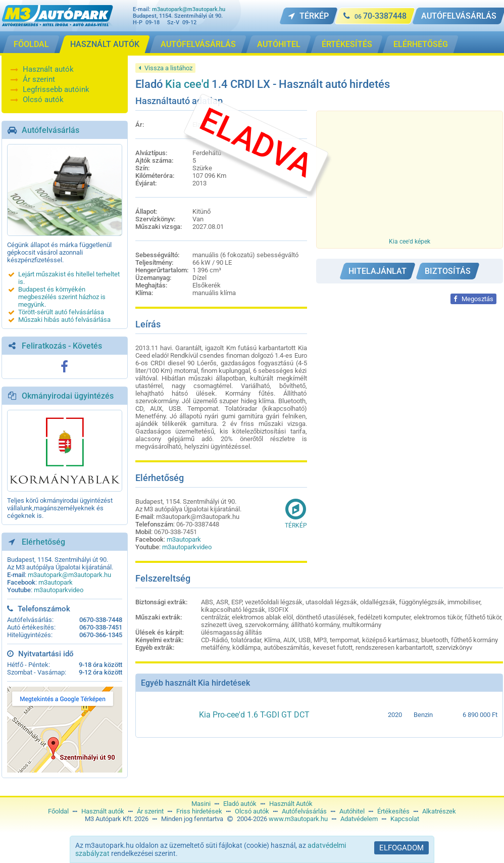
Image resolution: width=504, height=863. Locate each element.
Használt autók (48, 69)
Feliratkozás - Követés (62, 346)
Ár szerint (39, 79)
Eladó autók (240, 804)
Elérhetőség (43, 542)
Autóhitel (352, 811)
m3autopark (56, 582)
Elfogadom (401, 848)
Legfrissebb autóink (56, 89)
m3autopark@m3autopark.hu (189, 9)
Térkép (296, 513)
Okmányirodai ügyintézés (68, 396)
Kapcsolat (405, 819)
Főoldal (58, 811)
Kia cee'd (187, 84)
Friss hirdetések (199, 811)
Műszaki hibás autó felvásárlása (64, 320)
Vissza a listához (165, 68)
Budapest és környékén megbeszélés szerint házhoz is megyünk (62, 297)
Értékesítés (393, 811)
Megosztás (473, 299)
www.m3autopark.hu (298, 819)
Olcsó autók (43, 100)
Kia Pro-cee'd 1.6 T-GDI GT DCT (254, 715)
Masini (201, 804)
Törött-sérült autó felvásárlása (61, 312)
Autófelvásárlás (51, 130)
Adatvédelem (359, 819)
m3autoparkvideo (59, 590)
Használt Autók (291, 804)
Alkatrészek (439, 811)
